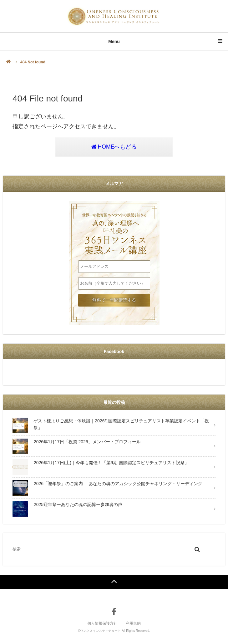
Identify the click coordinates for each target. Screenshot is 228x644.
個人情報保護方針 (102, 624)
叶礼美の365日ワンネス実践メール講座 (114, 231)
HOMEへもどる (114, 147)
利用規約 (133, 624)
